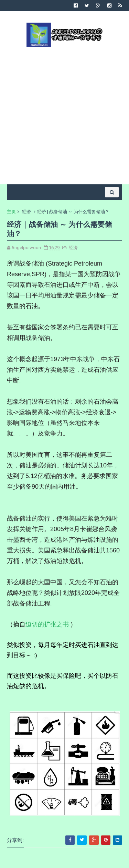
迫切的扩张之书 (47, 624)
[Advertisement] (64, 115)
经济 (26, 212)
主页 (11, 212)
